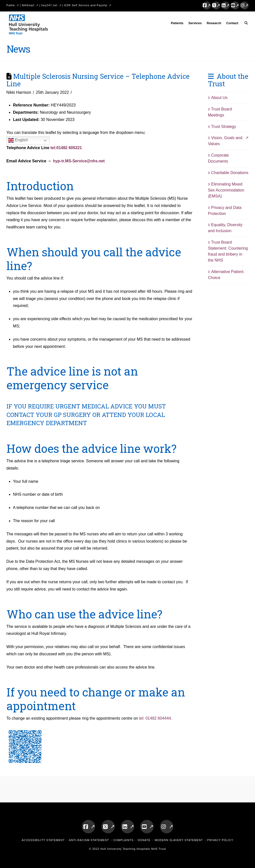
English (18, 140)
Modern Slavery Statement (179, 840)
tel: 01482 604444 (155, 718)
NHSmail (28, 5)
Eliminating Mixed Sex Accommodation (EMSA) (226, 190)
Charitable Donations (228, 173)
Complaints (124, 840)
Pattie (11, 5)
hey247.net (49, 5)
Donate (144, 840)
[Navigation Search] (245, 24)
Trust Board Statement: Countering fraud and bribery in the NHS (228, 251)
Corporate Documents (218, 158)
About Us (218, 98)
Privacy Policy (220, 840)
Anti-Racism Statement (89, 840)
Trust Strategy (222, 127)
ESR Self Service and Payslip (86, 5)
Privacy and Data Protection (225, 211)
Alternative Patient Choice (226, 275)
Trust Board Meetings (220, 112)
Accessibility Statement (43, 840)
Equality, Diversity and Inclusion (225, 228)
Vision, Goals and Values (225, 141)
